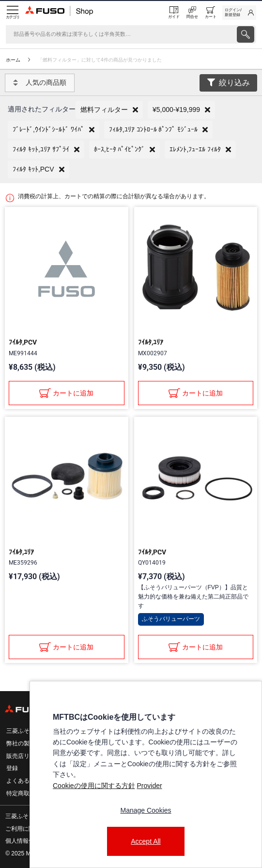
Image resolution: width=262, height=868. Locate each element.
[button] (109, 110)
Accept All (146, 841)
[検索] (120, 34)
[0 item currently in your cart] (211, 13)
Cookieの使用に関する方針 (94, 786)
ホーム (13, 60)
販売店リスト (24, 756)
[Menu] (13, 13)
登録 (12, 768)
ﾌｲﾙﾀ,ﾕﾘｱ (151, 342)
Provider (149, 786)
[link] (239, 13)
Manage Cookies (146, 810)
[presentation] (246, 34)
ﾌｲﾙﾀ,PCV (23, 342)
